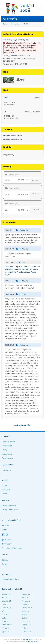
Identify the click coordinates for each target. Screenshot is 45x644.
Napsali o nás (7, 454)
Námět (4, 486)
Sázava (5, 608)
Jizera (4, 598)
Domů (5, 24)
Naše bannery (7, 470)
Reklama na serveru (9, 506)
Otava (24, 604)
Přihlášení (7, 544)
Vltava (4, 594)
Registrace (7, 540)
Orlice (24, 611)
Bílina (4, 621)
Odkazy (5, 564)
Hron (24, 598)
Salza (24, 618)
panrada (14, 56)
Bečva (4, 628)
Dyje (24, 628)
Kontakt (5, 480)
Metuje (25, 614)
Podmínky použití (8, 442)
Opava (4, 632)
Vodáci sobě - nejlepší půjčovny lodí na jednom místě (20, 8)
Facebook (5, 525)
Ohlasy (4, 450)
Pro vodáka (6, 548)
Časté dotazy (7, 446)
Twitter (4, 529)
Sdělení (5, 494)
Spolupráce (6, 490)
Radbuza (5, 625)
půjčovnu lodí (17, 548)
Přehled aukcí (15, 24)
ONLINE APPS (28, 639)
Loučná (25, 621)
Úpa (3, 614)
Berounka (26, 594)
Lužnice (5, 601)
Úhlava (25, 625)
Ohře (4, 604)
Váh (3, 611)
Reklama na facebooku (10, 510)
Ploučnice (26, 608)
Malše (4, 618)
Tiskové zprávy (7, 458)
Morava (25, 601)
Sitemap (5, 560)
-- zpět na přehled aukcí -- (22, 425)
